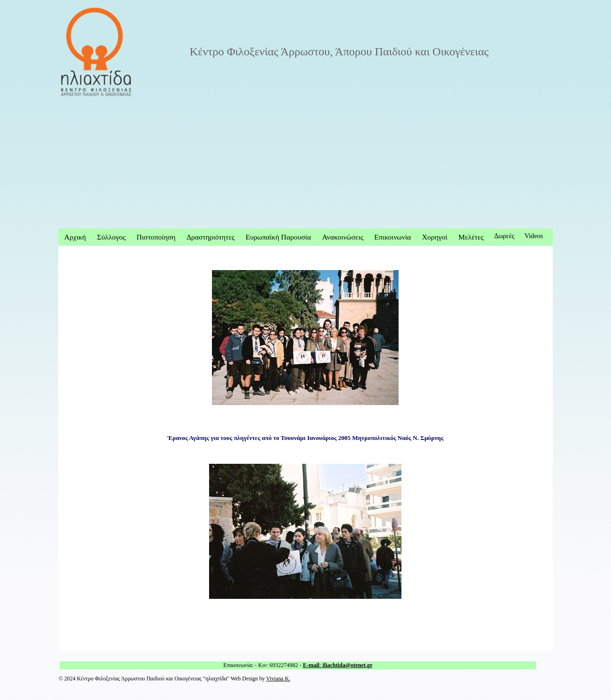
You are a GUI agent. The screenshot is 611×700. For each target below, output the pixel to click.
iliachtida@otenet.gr (347, 665)
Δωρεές (504, 236)
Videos (534, 236)
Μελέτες (471, 237)
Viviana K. (278, 679)
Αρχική (75, 237)
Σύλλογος (111, 237)
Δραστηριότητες (211, 237)
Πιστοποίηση (156, 237)
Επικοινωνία (393, 237)
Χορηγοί (435, 237)
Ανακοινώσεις (343, 237)
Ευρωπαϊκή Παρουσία (278, 237)
